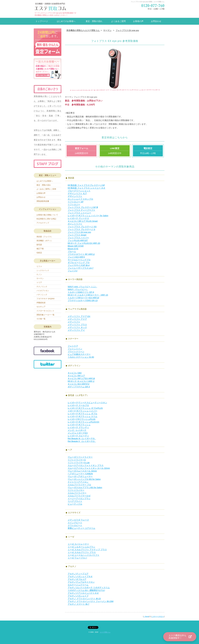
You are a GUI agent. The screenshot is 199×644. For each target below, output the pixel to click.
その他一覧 (41, 319)
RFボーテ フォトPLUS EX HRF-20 (84, 243)
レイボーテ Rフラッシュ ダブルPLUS (85, 408)
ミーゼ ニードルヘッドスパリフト (84, 555)
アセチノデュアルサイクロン (81, 582)
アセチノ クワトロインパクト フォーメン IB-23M (91, 601)
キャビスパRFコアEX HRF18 (81, 378)
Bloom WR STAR (76, 246)
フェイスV (73, 271)
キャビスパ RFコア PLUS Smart (83, 221)
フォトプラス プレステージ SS (82, 227)
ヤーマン (40, 278)
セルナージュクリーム (78, 585)
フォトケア (73, 346)
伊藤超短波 (41, 303)
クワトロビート (75, 525)
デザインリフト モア (77, 193)
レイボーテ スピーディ (78, 436)
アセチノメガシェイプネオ (80, 576)
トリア (39, 282)
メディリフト (74, 322)
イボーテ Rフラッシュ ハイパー (83, 411)
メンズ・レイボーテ (77, 430)
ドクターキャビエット (45, 311)
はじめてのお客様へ (66, 21)
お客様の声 (138, 21)
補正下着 (40, 249)
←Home (146, 616)
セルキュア (41, 307)
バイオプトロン (43, 291)
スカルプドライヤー (77, 493)
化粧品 (39, 253)
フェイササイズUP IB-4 (79, 265)
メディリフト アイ (76, 330)
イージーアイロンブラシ (79, 498)
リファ (39, 266)
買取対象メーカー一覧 (45, 315)
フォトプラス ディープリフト (81, 210)
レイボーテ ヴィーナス (78, 218)
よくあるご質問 (118, 21)
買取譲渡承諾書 (43, 201)
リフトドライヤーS (77, 460)
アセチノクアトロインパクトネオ (83, 593)
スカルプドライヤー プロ (79, 485)
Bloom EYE (73, 249)
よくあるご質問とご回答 (46, 189)
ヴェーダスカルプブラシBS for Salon (85, 487)
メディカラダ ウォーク (78, 520)
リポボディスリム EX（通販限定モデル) (86, 590)
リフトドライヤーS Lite (79, 463)
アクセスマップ (43, 223)
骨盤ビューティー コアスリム (81, 528)
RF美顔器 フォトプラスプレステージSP (86, 185)
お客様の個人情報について (47, 215)
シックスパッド (43, 270)
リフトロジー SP (76, 202)
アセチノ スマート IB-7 (78, 604)
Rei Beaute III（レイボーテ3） (82, 438)
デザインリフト (75, 196)
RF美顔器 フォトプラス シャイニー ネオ (87, 188)
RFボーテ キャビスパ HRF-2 (81, 381)
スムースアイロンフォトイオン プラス (86, 465)
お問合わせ (156, 21)
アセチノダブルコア (77, 579)
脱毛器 (39, 245)
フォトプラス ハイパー (78, 238)
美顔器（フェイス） (45, 237)
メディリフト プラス (77, 325)
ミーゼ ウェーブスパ (77, 558)
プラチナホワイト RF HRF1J (81, 254)
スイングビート (75, 523)
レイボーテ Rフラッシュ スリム (83, 416)
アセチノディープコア (78, 574)
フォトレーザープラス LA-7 (81, 268)
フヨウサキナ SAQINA (46, 299)
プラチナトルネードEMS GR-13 (83, 300)
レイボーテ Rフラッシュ (79, 425)
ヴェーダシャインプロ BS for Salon (84, 479)
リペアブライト (75, 501)
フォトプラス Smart (77, 235)
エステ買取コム (105, 632)
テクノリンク (42, 287)
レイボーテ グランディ (78, 427)
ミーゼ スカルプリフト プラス (82, 552)
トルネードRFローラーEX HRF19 (83, 298)
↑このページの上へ (158, 616)
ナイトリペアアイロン (78, 482)
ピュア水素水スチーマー (79, 354)
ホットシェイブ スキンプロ (80, 199)
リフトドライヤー (76, 490)
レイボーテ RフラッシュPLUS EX (83, 422)
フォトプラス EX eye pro (79, 232)
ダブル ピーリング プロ (79, 262)
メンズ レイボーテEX (78, 433)
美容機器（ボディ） (45, 241)
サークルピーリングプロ (79, 260)
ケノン (39, 274)
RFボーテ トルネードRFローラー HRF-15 (88, 295)
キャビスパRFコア (76, 376)
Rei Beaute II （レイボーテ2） (82, 441)
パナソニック (42, 295)
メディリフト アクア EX (79, 316)
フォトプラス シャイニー (79, 213)
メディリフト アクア (77, 319)
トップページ (42, 21)
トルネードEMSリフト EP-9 (81, 292)
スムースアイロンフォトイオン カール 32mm (89, 468)
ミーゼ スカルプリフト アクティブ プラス (87, 550)
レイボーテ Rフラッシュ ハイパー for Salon (88, 216)
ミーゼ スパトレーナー (78, 544)
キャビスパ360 (75, 373)
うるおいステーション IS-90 (81, 357)
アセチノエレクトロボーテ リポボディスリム (89, 587)
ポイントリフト (75, 224)
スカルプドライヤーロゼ (79, 496)
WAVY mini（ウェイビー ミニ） (82, 287)
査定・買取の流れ (94, 21)
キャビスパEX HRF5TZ (79, 384)
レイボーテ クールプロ (78, 405)
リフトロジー (74, 204)
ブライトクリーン (76, 351)
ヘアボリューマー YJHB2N (80, 474)
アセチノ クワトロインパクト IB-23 (84, 599)
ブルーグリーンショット (79, 191)
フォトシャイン (75, 349)
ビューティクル (75, 504)
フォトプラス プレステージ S (81, 229)
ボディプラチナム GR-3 (79, 387)
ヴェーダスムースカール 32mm (82, 471)
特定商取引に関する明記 (46, 219)
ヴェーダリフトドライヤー (80, 457)
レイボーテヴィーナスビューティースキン (87, 403)
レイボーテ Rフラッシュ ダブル (83, 414)
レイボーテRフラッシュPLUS (82, 419)
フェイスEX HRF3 (76, 257)
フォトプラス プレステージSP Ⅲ (83, 207)
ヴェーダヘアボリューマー (80, 476)
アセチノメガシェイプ (78, 596)
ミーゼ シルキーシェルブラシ (81, 547)
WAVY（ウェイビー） (78, 289)
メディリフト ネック (77, 327)
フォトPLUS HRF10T (78, 240)
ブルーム (72, 251)
